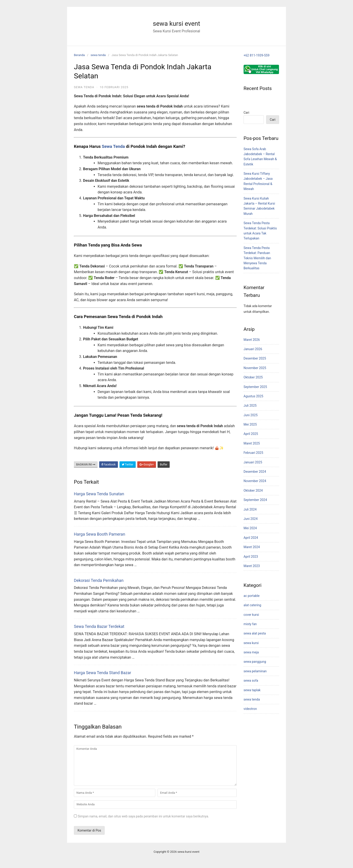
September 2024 (255, 500)
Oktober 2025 (253, 377)
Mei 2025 (250, 424)
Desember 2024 (255, 472)
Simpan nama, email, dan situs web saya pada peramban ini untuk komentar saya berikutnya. (143, 816)
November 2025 (255, 368)
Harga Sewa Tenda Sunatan (99, 494)
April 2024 (251, 538)
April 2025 (251, 434)
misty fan (250, 624)
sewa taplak (252, 690)
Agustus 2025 (253, 396)
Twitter (128, 465)
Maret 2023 (252, 566)
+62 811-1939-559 (257, 55)
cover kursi (251, 615)
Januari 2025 (253, 462)
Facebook (109, 465)
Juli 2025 (250, 406)
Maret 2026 (252, 340)
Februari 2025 (253, 453)
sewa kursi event (176, 24)
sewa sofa (251, 681)
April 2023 (251, 557)
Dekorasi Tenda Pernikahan (99, 580)
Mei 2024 (250, 528)
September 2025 (255, 387)
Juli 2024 (250, 509)
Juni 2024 (251, 519)
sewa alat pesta (255, 633)
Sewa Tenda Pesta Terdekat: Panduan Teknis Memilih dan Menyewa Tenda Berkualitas (257, 258)
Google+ (147, 465)
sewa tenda (98, 55)
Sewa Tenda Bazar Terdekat (99, 626)
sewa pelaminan (255, 671)
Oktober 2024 (253, 490)
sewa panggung (255, 662)
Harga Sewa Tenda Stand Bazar (103, 673)
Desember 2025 (255, 358)
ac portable (252, 596)
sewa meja (251, 652)
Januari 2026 (253, 349)
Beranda (79, 55)
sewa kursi (251, 643)
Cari (246, 113)
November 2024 (255, 481)
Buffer (164, 465)
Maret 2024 (252, 547)
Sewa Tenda (113, 146)
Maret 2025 (252, 443)
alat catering (252, 605)
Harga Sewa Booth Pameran (100, 534)
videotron (250, 709)
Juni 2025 (251, 415)
